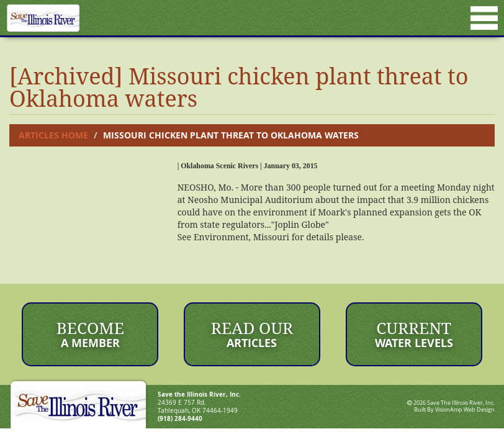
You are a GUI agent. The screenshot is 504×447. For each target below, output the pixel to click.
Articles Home (53, 135)
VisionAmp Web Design (465, 410)
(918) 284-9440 (180, 418)
